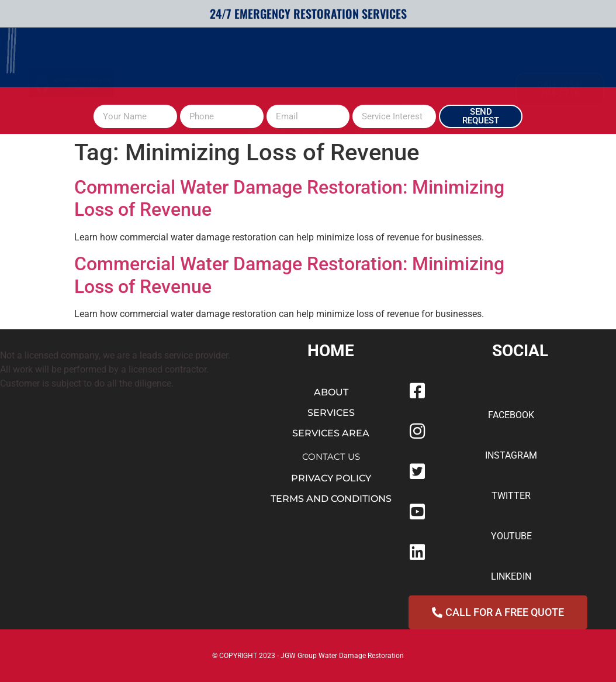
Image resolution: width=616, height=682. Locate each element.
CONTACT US (331, 457)
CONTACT (364, 87)
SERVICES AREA (331, 433)
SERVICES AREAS (286, 87)
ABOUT (224, 60)
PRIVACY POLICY (331, 478)
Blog (455, 60)
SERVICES (283, 60)
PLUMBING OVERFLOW (377, 60)
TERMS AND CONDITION (328, 499)
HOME (177, 60)
